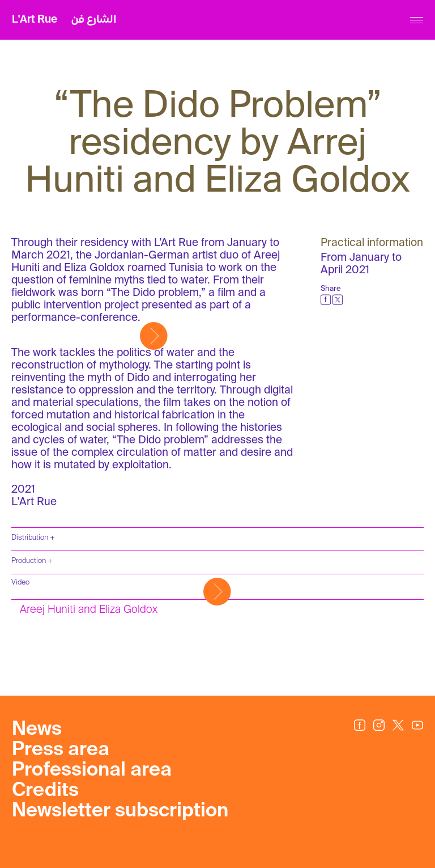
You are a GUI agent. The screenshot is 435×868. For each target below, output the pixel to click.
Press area (61, 750)
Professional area (92, 770)
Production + (32, 561)
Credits (45, 791)
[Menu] (417, 20)
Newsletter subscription (120, 811)
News (37, 730)
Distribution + (33, 538)
